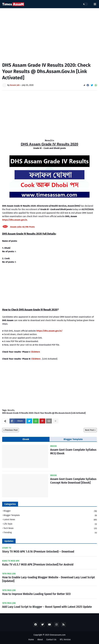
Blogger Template (73, 439)
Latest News (50, 520)
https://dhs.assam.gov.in (15, 220)
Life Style (50, 524)
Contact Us (51, 640)
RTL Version (65, 640)
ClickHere (35, 352)
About (40, 640)
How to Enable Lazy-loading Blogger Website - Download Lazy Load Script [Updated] (48, 579)
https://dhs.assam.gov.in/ (49, 331)
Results (11, 410)
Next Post (90, 430)
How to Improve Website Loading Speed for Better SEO (36, 594)
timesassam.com (58, 635)
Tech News (50, 529)
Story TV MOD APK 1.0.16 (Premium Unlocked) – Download (38, 552)
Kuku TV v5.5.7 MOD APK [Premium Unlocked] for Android (38, 565)
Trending (50, 533)
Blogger (50, 511)
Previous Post (11, 430)
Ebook (26, 439)
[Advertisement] (49, 33)
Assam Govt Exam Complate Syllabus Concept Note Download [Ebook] (73, 481)
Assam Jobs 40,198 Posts (22, 227)
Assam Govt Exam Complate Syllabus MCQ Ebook (73, 452)
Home (31, 640)
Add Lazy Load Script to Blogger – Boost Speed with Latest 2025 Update (47, 607)
